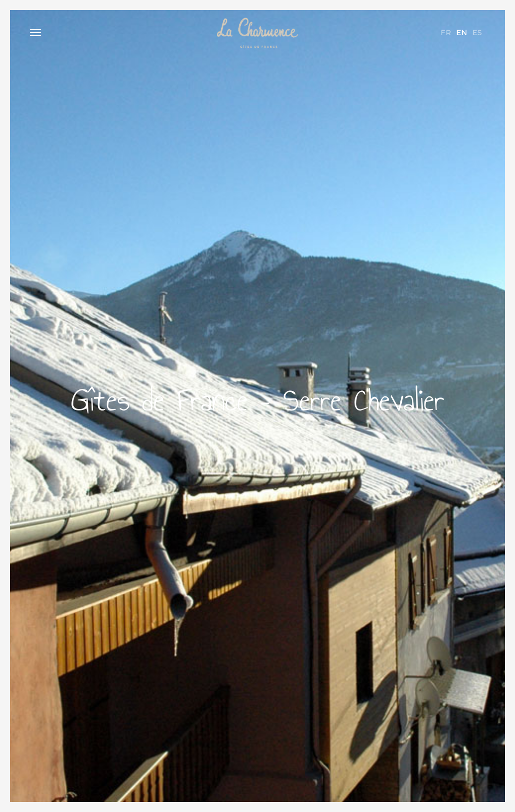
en (462, 33)
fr (446, 33)
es (477, 33)
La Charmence (257, 33)
